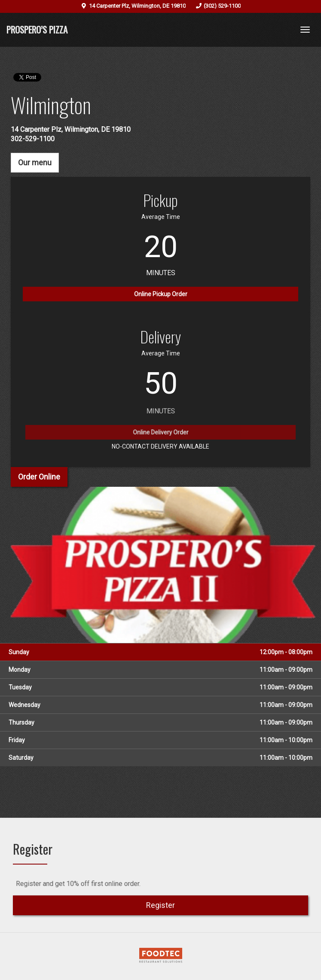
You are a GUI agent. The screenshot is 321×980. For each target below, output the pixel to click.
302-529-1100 (33, 139)
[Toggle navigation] (305, 30)
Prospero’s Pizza (37, 29)
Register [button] (160, 905)
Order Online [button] (39, 477)
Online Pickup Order (161, 294)
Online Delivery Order (160, 437)
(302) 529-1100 (222, 6)
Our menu (35, 162)
